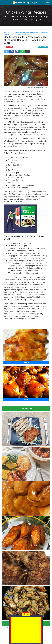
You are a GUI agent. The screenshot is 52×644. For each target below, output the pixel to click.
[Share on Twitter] (6, 51)
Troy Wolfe (9, 47)
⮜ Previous (26, 362)
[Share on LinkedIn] (17, 51)
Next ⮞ (26, 399)
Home (5, 32)
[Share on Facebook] (12, 51)
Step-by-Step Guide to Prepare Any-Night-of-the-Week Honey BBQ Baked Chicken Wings (26, 34)
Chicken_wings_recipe (15, 32)
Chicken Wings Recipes (25, 2)
